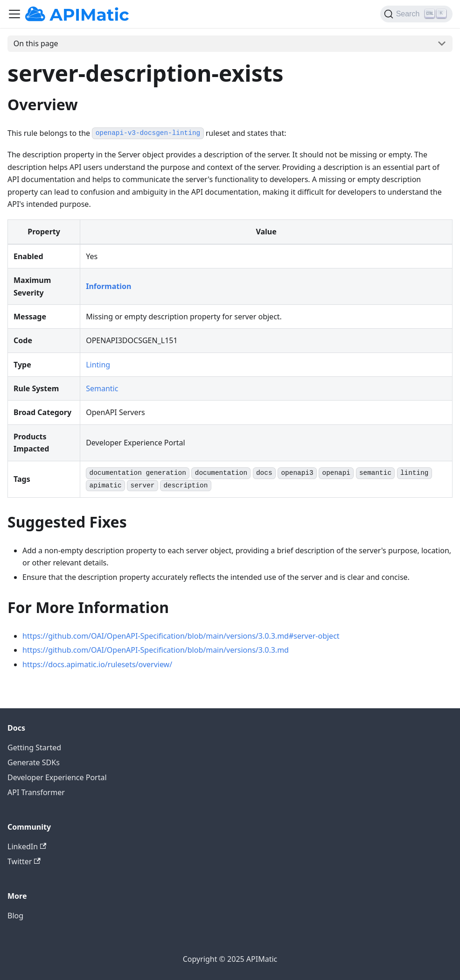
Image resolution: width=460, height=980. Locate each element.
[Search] (416, 14)
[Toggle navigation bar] (14, 14)
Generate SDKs (34, 762)
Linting (98, 365)
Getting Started (34, 747)
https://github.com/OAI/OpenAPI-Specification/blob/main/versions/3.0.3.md (156, 650)
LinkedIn (27, 846)
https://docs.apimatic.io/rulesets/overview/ (97, 664)
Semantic (102, 388)
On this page (36, 43)
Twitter (24, 861)
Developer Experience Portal (57, 777)
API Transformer (36, 792)
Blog (15, 916)
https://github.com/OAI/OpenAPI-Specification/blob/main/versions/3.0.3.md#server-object (181, 636)
